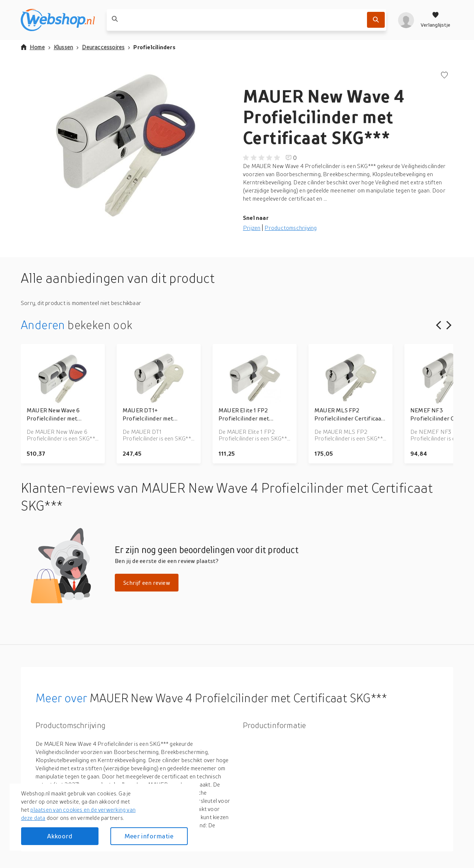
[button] (126, 146)
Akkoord (60, 836)
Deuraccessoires (103, 47)
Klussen (63, 47)
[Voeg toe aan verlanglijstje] (444, 76)
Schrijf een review (147, 583)
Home (33, 47)
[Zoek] (376, 20)
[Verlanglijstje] (435, 20)
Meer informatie (149, 836)
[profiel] (406, 20)
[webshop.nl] (58, 20)
